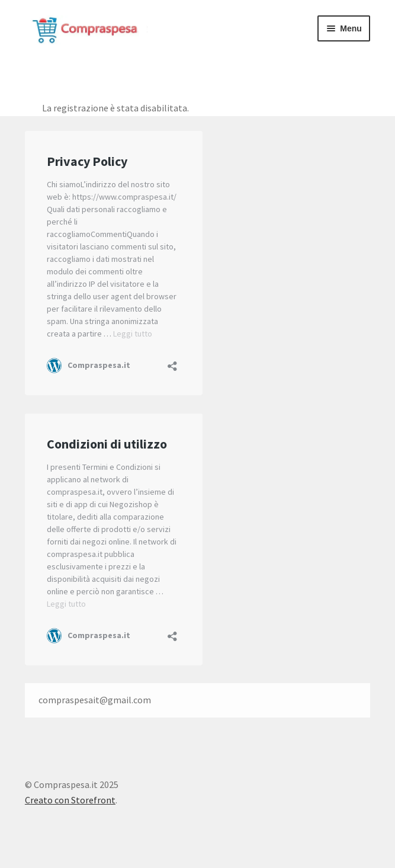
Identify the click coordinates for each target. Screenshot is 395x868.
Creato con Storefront (70, 800)
